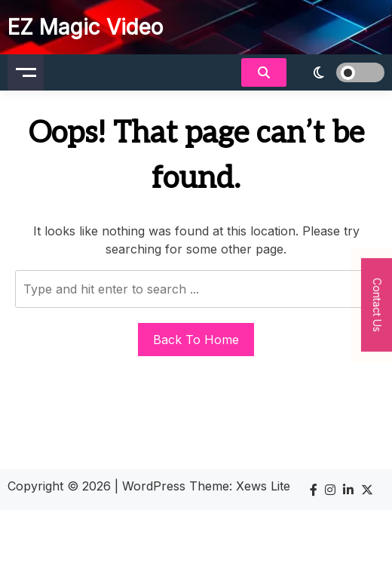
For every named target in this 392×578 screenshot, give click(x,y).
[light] (339, 72)
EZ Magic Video (85, 27)
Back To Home (196, 340)
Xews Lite (263, 486)
